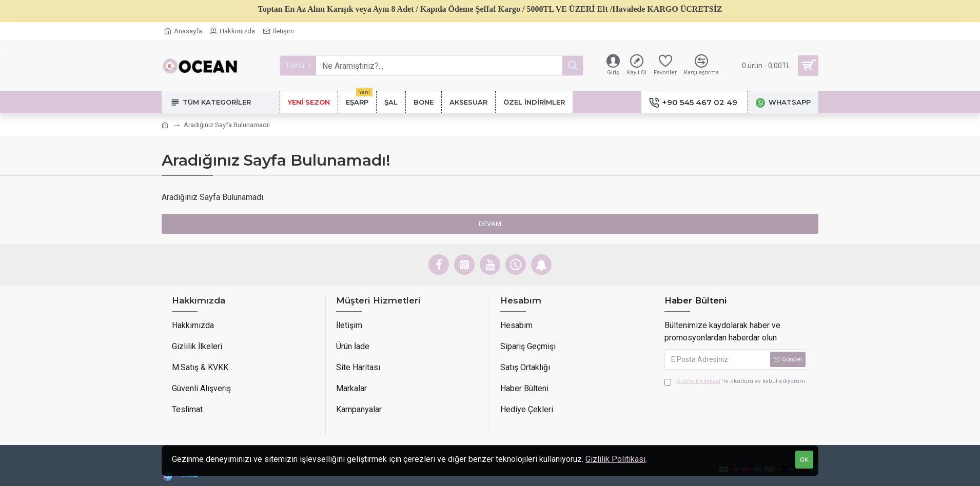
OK (804, 460)
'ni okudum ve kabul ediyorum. (736, 382)
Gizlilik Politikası (615, 459)
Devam (490, 224)
